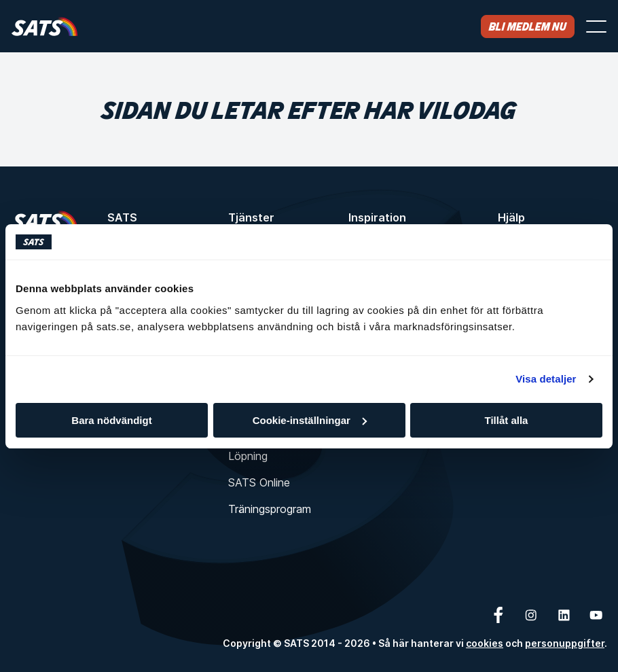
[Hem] (44, 26)
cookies (485, 643)
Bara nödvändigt (111, 420)
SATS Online (259, 482)
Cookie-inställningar (310, 420)
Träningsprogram (270, 509)
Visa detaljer (546, 379)
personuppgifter (565, 643)
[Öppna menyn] (596, 26)
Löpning (248, 456)
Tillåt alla (507, 420)
